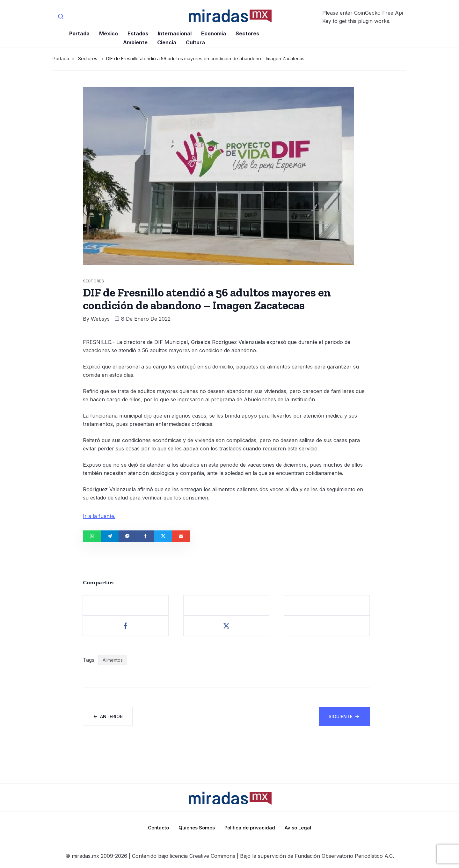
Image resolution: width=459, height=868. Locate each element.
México (109, 33)
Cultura (195, 42)
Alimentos (113, 660)
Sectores (247, 33)
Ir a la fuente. (99, 516)
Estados (138, 33)
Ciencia (167, 42)
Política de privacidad (250, 828)
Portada (79, 33)
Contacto (158, 828)
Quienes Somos (197, 828)
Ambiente (135, 42)
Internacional (175, 33)
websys (100, 319)
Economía (214, 33)
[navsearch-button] (61, 17)
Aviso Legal (298, 828)
